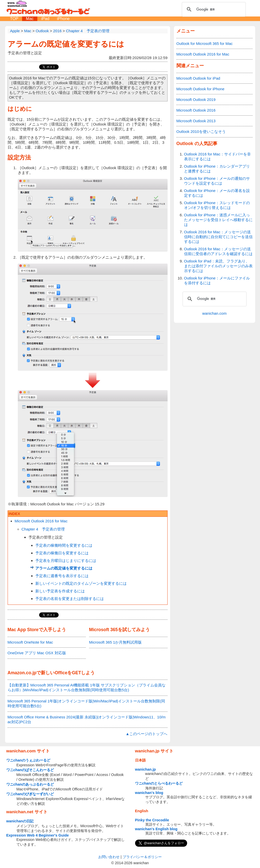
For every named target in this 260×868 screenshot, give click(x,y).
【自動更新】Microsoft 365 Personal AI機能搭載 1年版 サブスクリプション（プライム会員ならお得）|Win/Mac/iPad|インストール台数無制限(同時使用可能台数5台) (87, 687)
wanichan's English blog (156, 829)
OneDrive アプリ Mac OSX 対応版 (37, 653)
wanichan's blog (149, 793)
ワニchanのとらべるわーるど (159, 783)
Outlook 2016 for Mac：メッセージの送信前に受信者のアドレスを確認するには (218, 251)
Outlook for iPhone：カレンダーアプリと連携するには (217, 169)
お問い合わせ (109, 857)
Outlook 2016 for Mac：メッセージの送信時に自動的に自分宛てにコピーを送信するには (218, 237)
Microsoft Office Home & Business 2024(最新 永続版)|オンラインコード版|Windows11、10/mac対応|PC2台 (87, 719)
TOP (14, 19)
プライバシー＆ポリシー (142, 857)
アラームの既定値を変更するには (66, 44)
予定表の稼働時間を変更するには (64, 545)
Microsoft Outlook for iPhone (200, 89)
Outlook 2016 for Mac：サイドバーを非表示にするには (217, 156)
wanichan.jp (145, 769)
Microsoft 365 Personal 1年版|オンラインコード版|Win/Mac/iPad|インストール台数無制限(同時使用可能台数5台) (86, 703)
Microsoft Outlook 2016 (196, 110)
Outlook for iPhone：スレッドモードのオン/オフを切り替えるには (217, 205)
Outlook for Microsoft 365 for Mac (205, 43)
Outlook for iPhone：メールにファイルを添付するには (217, 280)
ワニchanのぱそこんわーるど (30, 770)
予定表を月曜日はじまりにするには (66, 561)
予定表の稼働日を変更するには (62, 553)
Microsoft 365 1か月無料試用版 (116, 642)
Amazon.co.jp (22, 673)
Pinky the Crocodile (152, 820)
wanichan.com (215, 313)
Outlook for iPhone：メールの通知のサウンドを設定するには (217, 181)
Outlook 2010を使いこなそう (201, 131)
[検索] (213, 9)
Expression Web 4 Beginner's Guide (38, 835)
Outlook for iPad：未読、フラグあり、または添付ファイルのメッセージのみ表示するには (218, 266)
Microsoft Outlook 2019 (196, 100)
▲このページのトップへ (147, 734)
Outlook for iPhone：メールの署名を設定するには (217, 193)
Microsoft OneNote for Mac (30, 642)
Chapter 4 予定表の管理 (43, 529)
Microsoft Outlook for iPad (198, 78)
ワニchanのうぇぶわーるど (28, 760)
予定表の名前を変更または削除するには (70, 599)
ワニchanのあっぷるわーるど (30, 784)
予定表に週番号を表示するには (62, 576)
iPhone (63, 19)
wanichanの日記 (20, 821)
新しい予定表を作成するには (60, 591)
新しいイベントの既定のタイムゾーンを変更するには (81, 583)
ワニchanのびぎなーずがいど (30, 794)
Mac (30, 19)
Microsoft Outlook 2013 (196, 121)
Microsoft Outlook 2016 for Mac (41, 521)
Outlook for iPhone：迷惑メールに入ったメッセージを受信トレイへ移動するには (218, 220)
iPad (45, 19)
